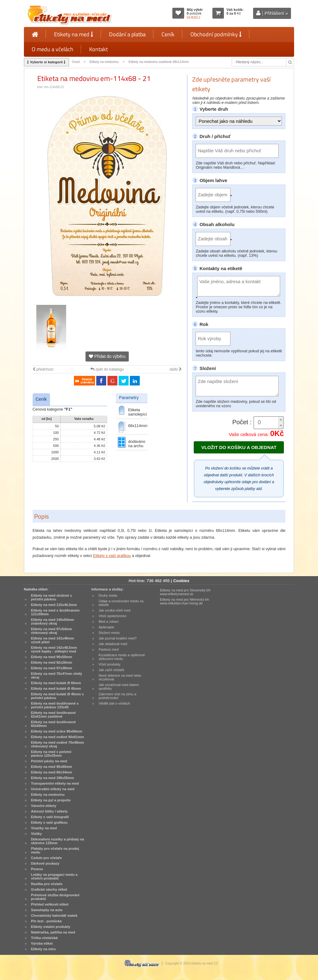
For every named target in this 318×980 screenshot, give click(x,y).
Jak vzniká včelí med (114, 610)
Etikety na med (74, 34)
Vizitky (36, 834)
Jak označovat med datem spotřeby (119, 687)
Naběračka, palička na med (53, 932)
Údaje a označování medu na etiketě (121, 603)
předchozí (43, 369)
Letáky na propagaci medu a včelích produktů (54, 876)
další (176, 369)
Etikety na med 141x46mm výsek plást (53, 640)
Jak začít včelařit (111, 670)
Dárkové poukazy (45, 863)
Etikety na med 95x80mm (52, 767)
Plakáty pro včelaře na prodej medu (55, 850)
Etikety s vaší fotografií (50, 817)
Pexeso (37, 869)
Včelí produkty (109, 664)
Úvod (76, 62)
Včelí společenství (112, 616)
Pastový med (108, 649)
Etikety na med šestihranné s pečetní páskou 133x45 (55, 705)
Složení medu (109, 633)
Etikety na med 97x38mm (52, 668)
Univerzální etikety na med (53, 789)
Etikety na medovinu (104, 62)
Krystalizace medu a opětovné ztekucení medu (122, 657)
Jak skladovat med (113, 644)
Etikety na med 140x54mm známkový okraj (53, 621)
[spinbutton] (269, 423)
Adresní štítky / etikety (49, 811)
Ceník (168, 34)
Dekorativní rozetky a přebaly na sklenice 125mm (58, 841)
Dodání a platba (127, 34)
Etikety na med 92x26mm (52, 662)
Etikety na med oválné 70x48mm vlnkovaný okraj (58, 744)
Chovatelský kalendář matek (54, 915)
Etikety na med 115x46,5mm (54, 605)
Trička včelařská (44, 938)
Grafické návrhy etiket (49, 889)
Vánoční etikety (44, 806)
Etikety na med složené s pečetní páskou (52, 597)
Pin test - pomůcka (46, 921)
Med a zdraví (108, 621)
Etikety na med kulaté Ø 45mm (56, 688)
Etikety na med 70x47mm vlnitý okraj (57, 675)
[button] (281, 420)
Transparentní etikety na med (55, 783)
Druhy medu (108, 595)
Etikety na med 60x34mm (52, 772)
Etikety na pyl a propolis (51, 800)
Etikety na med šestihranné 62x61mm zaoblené (53, 715)
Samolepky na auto (47, 910)
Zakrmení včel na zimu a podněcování (117, 696)
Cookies (181, 581)
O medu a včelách (52, 49)
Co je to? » (193, 17)
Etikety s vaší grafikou (112, 556)
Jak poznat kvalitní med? (117, 638)
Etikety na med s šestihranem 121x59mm (55, 612)
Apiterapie (106, 627)
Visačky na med (44, 828)
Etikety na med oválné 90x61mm (58, 737)
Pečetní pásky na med (49, 761)
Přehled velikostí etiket (50, 904)
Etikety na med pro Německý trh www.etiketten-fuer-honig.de (184, 601)
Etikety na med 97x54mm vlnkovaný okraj (52, 631)
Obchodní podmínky (216, 34)
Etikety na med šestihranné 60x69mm (53, 724)
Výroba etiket (42, 943)
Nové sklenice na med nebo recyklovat (120, 677)
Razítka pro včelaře (47, 884)
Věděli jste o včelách (114, 703)
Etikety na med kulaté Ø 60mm (56, 683)
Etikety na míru (43, 949)
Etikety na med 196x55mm (53, 778)
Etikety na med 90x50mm (52, 657)
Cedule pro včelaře (47, 858)
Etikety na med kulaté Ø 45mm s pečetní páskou (57, 696)
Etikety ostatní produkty (51, 927)
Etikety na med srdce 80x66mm (57, 731)
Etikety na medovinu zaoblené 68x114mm (159, 62)
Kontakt (98, 49)
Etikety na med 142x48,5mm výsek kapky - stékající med (54, 649)
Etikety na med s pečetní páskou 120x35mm (51, 754)
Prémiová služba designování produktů (55, 897)
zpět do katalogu (107, 369)
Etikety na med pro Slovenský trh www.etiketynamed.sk (185, 592)
